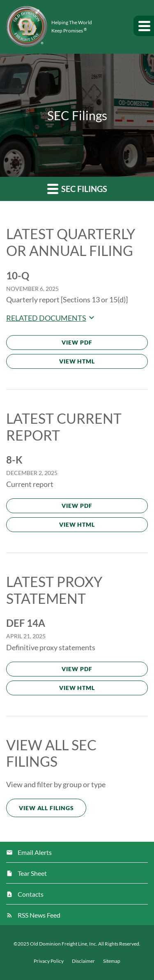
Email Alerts (35, 852)
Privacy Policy (49, 961)
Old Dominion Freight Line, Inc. (64, 944)
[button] (144, 26)
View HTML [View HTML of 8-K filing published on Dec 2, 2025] (77, 524)
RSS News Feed (39, 915)
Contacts (31, 894)
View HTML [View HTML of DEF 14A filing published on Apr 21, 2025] (77, 688)
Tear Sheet (32, 873)
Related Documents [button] (51, 318)
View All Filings (46, 808)
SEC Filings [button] (77, 188)
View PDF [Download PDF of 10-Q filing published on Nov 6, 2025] (77, 342)
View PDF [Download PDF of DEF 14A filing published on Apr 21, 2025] (77, 669)
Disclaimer (83, 961)
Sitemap (112, 961)
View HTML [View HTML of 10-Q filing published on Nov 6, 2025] (77, 361)
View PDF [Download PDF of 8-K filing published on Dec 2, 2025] (77, 506)
